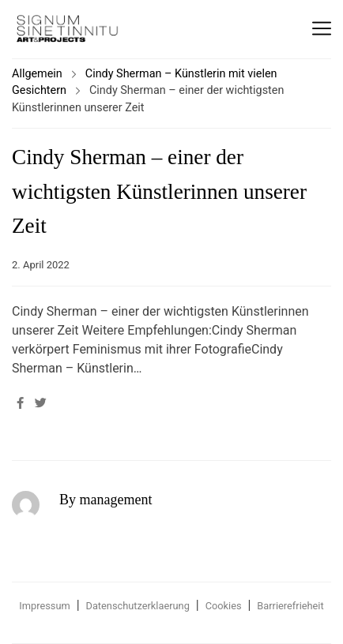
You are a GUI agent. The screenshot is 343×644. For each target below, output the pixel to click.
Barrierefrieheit (290, 606)
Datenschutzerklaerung (138, 606)
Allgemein (37, 74)
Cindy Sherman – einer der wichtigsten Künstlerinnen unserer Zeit (159, 191)
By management (106, 500)
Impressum (44, 606)
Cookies (224, 606)
